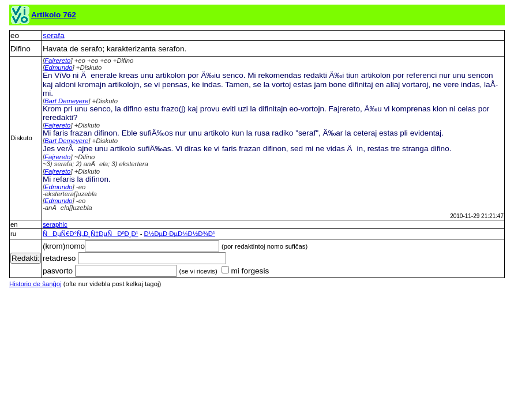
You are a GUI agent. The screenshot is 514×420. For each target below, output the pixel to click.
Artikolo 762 (54, 15)
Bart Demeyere (66, 101)
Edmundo (59, 67)
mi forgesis (245, 271)
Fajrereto (57, 61)
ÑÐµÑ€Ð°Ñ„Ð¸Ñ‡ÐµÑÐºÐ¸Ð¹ (91, 234)
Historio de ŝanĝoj (35, 284)
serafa (54, 35)
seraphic (55, 224)
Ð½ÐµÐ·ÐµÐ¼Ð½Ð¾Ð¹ (180, 234)
